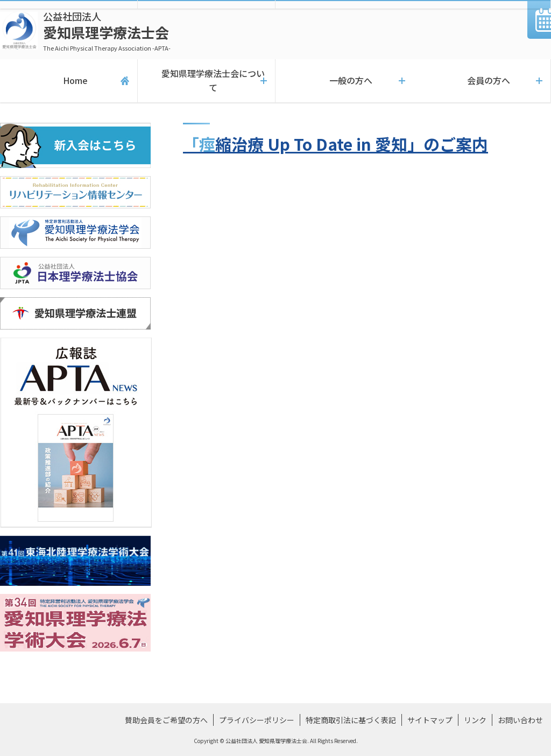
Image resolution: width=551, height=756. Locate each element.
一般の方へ (344, 81)
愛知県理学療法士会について (206, 81)
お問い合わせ (520, 720)
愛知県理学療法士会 (107, 31)
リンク (475, 720)
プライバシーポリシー (257, 720)
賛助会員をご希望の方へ (166, 720)
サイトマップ (430, 720)
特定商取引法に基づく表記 (351, 720)
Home (69, 81)
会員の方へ (482, 81)
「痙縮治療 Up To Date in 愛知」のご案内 (335, 144)
